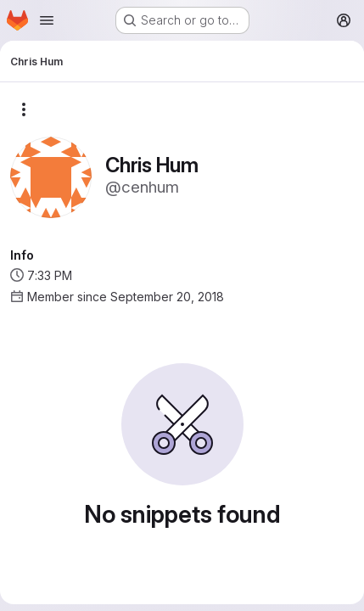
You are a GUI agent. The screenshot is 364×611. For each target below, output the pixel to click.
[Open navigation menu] (47, 20)
